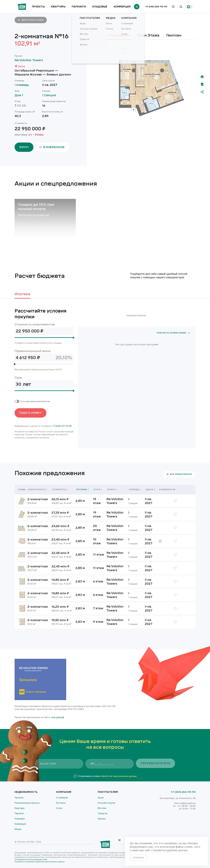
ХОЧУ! (24, 147)
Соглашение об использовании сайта (31, 859)
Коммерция (122, 7)
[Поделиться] (202, 92)
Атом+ (59, 808)
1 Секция (50, 95)
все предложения (179, 474)
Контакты (61, 803)
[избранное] (173, 7)
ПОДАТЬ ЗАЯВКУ (31, 413)
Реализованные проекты (27, 803)
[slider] (73, 338)
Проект (112, 490)
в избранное (52, 147)
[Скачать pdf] (202, 84)
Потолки (82, 490)
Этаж (98, 490)
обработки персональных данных (119, 776)
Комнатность (37, 490)
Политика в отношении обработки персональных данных (40, 862)
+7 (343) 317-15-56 (62, 426)
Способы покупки (107, 803)
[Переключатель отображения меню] (137, 7)
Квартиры (58, 7)
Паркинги (79, 7)
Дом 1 (20, 95)
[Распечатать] (202, 77)
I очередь (23, 85)
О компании (62, 798)
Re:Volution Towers (30, 60)
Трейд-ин (103, 813)
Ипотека (102, 808)
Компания (64, 792)
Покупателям (108, 792)
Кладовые (100, 7)
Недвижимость (26, 792)
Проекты (38, 7)
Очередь (135, 490)
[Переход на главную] (22, 7)
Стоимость (60, 490)
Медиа (18, 829)
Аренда (101, 819)
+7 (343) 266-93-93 (156, 7)
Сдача (150, 490)
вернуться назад (31, 20)
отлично (138, 858)
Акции (101, 798)
